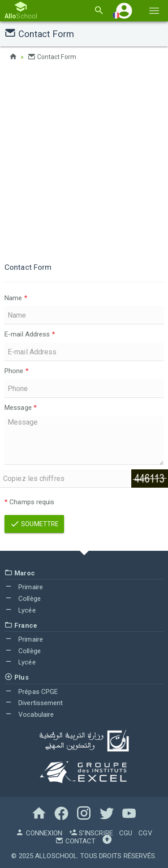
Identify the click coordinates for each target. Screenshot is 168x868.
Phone (17, 371)
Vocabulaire (29, 715)
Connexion (39, 833)
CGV (145, 833)
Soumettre (34, 524)
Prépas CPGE (31, 692)
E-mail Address (30, 334)
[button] (124, 11)
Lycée (20, 610)
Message (21, 408)
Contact (75, 841)
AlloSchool (56, 856)
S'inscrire (91, 833)
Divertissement (34, 703)
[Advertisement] (84, 160)
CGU (126, 833)
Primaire (24, 587)
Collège (23, 599)
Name (16, 298)
